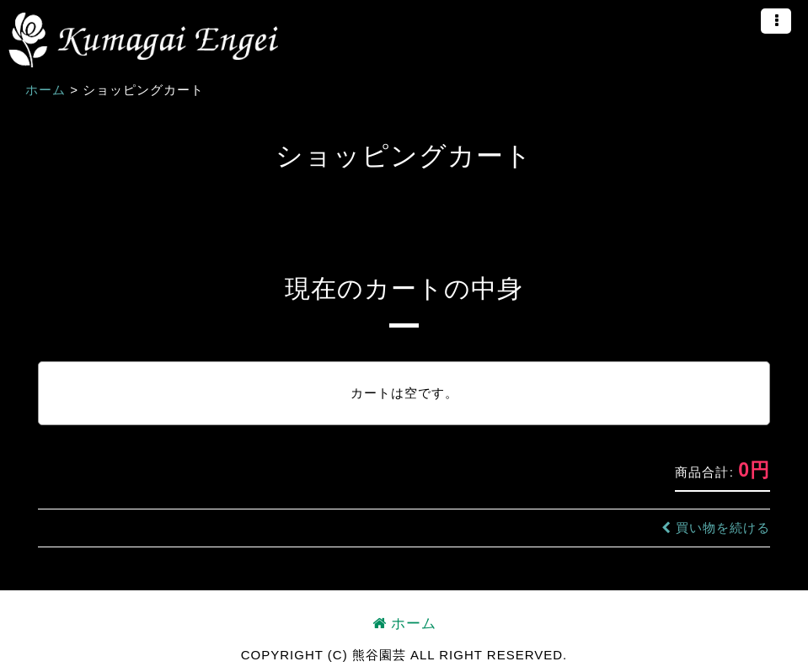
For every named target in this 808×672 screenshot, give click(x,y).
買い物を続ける (716, 528)
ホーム (404, 624)
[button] (776, 21)
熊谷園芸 (143, 40)
